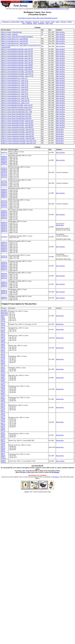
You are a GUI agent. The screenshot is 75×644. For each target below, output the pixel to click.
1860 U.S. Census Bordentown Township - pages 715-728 (17, 76)
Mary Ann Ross (60, 32)
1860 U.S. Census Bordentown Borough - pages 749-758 (17, 54)
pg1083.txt (4, 169)
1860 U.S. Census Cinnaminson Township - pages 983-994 (18, 136)
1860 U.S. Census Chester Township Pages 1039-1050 (16, 114)
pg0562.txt (4, 230)
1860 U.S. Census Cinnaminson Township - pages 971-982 (18, 134)
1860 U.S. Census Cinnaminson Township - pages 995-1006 (18, 138)
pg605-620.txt (3, 401)
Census (42, 22)
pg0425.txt (4, 285)
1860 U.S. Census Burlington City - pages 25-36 (15, 83)
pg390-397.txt (3, 364)
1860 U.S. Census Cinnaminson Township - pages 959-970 (18, 132)
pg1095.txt (4, 171)
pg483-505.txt (3, 381)
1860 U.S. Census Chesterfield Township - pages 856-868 (17, 125)
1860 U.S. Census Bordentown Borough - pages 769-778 (17, 58)
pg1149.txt (4, 237)
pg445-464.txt (3, 375)
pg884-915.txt (3, 444)
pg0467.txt (4, 159)
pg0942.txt (4, 299)
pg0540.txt (4, 227)
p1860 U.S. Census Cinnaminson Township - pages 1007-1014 (19, 141)
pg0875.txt (4, 153)
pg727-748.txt (3, 417)
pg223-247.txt (3, 338)
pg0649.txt (4, 192)
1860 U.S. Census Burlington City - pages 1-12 (14, 78)
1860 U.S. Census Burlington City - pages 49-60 (15, 87)
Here (24, 472)
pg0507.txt (4, 222)
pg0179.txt (4, 277)
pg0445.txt (4, 156)
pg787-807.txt (3, 427)
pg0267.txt (4, 251)
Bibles (22, 22)
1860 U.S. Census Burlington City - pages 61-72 (15, 92)
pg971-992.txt (3, 454)
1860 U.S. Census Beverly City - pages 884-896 (15, 39)
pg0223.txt (4, 245)
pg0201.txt (4, 242)
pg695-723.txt (3, 414)
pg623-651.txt (3, 404)
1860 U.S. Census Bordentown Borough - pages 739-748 (17, 52)
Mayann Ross (60, 130)
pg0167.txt (4, 275)
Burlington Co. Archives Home (11, 22)
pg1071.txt (4, 168)
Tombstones (41, 23)
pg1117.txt (4, 174)
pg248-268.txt (3, 341)
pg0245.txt (4, 248)
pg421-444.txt (3, 371)
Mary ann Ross (60, 461)
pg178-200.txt (3, 331)
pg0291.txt (4, 214)
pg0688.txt (4, 197)
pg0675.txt (4, 195)
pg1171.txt (4, 182)
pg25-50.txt (4, 312)
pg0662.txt (4, 194)
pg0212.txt (4, 244)
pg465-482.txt (3, 378)
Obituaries (29, 23)
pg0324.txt (4, 218)
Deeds (53, 22)
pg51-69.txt (4, 313)
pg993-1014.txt (4, 457)
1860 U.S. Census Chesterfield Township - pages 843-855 (17, 123)
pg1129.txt (4, 176)
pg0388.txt (4, 270)
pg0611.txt (4, 293)
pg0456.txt (4, 158)
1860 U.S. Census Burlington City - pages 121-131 (15, 103)
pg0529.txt (4, 225)
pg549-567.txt (3, 391)
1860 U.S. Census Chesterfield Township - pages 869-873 (17, 127)
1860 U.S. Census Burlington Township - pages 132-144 (17, 105)
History (58, 22)
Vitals (47, 23)
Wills (51, 23)
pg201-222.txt (3, 335)
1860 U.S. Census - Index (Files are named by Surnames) (17, 37)
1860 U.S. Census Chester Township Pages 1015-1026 (16, 109)
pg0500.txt (4, 164)
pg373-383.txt (3, 361)
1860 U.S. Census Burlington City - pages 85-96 (15, 96)
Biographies (28, 22)
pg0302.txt (4, 215)
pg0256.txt (4, 250)
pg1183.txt (4, 184)
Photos (35, 23)
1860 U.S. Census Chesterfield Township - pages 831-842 (17, 121)
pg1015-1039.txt (4, 461)
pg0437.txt (4, 286)
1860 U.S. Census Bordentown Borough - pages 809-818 (17, 67)
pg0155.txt (4, 273)
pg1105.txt (4, 172)
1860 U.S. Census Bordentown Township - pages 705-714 (17, 74)
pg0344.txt (4, 264)
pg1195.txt (4, 185)
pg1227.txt (4, 204)
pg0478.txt (4, 161)
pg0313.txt (4, 217)
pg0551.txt (4, 228)
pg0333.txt (4, 262)
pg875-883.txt (3, 440)
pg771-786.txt (3, 424)
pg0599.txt (4, 292)
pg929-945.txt (3, 450)
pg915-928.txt (3, 447)
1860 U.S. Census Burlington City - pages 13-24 (15, 80)
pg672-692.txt (3, 411)
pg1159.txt (4, 181)
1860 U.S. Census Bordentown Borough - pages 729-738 (17, 49)
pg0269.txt (4, 211)
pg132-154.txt (3, 324)
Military (70, 22)
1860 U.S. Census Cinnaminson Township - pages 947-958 (18, 130)
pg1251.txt (4, 207)
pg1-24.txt (4, 310)
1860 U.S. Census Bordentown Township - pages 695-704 (17, 72)
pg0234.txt (4, 247)
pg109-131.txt (3, 320)
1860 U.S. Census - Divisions (9, 34)
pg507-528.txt (3, 385)
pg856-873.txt (3, 437)
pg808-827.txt (3, 430)
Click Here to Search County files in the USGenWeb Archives (37, 18)
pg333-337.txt (3, 355)
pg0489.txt (4, 162)
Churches (48, 22)
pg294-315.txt (3, 348)
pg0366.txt (4, 267)
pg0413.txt (4, 283)
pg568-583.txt (3, 394)
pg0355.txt (4, 265)
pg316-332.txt (3, 351)
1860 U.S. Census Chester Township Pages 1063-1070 (16, 118)
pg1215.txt (4, 202)
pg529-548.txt (3, 388)
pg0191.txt (4, 278)
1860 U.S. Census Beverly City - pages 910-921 (15, 43)
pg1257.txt (4, 256)
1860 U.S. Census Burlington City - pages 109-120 (15, 101)
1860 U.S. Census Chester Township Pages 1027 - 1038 (17, 112)
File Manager (55, 472)
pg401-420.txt (3, 368)
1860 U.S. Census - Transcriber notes (12, 32)
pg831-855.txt (3, 434)
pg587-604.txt (3, 398)
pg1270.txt (4, 257)
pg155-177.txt (3, 328)
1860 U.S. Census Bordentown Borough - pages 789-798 (17, 63)
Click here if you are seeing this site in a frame (56, 9)
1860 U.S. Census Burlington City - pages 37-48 (15, 85)
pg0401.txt (4, 282)
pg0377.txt (4, 268)
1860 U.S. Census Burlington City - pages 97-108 (15, 98)
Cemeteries (36, 22)
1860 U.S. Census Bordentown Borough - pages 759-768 (17, 56)
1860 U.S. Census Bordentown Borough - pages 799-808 (17, 65)
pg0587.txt (4, 290)
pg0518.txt (4, 224)
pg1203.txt (4, 201)
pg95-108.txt (3, 317)
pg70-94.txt (4, 315)
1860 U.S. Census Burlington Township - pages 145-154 (17, 107)
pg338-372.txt (3, 358)
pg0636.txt (4, 191)
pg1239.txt (4, 205)
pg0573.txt (4, 231)
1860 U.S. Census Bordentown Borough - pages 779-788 (17, 60)
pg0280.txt (4, 212)
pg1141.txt (4, 177)
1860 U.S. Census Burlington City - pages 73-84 (15, 94)
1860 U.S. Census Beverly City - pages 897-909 (15, 41)
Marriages (64, 22)
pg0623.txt (4, 189)
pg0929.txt (4, 297)
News (24, 23)
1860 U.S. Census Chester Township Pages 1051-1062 (16, 116)
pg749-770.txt (3, 421)
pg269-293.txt (3, 345)
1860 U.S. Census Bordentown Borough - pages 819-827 (17, 69)
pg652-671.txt (3, 408)
